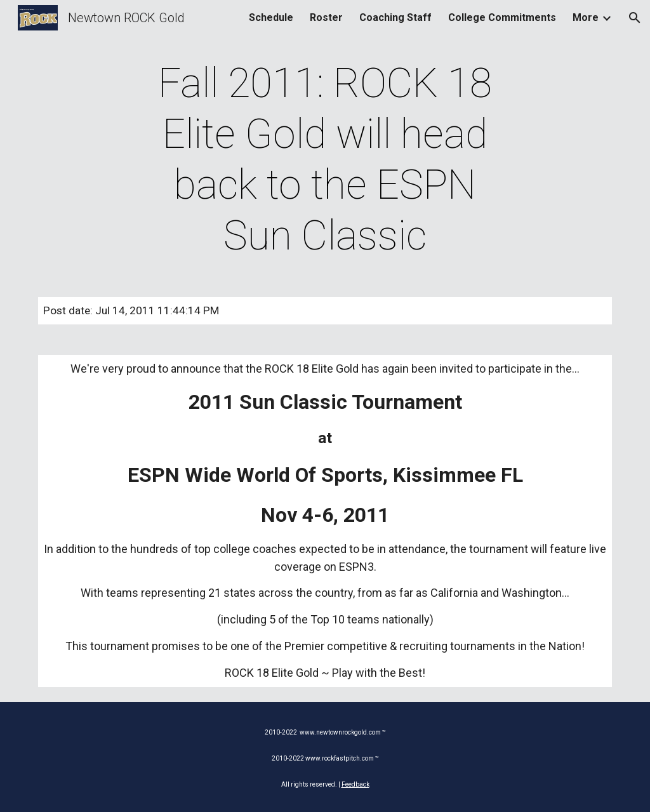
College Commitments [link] (502, 17)
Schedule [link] (271, 17)
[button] (635, 18)
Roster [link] (326, 17)
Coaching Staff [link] (395, 17)
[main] (325, 160)
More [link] (586, 17)
